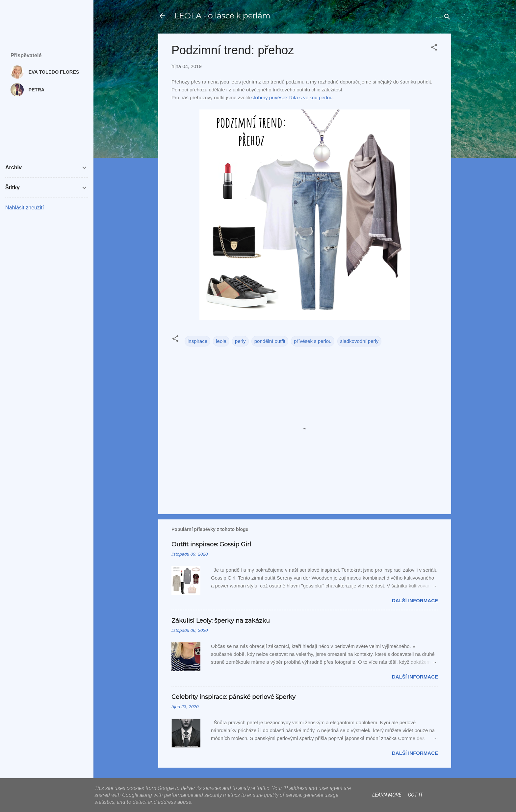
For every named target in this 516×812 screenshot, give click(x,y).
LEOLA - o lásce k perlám (222, 16)
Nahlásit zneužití (25, 208)
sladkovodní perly (360, 341)
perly (240, 341)
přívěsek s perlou (313, 341)
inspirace (197, 341)
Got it (415, 795)
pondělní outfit (270, 341)
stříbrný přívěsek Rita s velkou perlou (292, 97)
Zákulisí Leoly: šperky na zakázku (221, 621)
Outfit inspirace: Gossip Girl (211, 544)
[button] (434, 48)
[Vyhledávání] (447, 18)
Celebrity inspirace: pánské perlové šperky (233, 697)
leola (221, 341)
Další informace (415, 600)
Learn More (387, 795)
